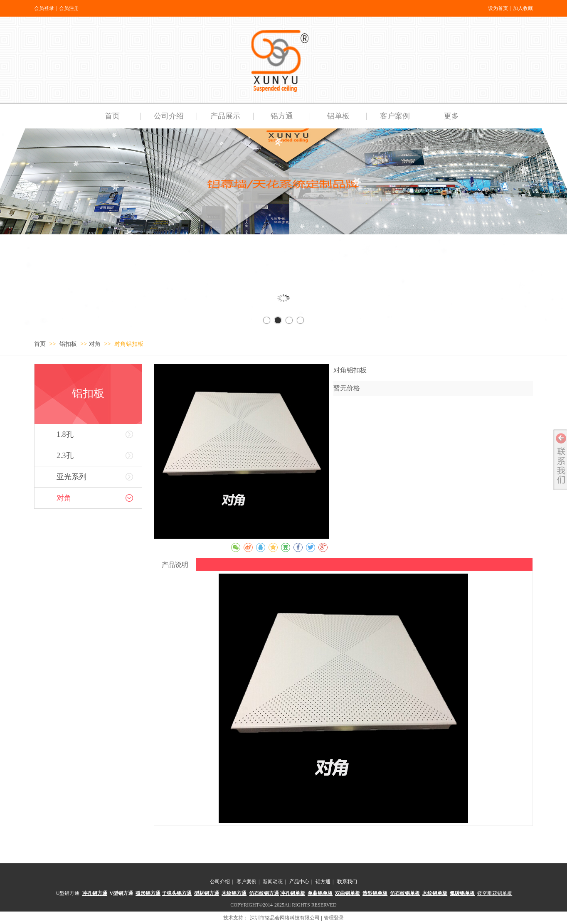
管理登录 (334, 918)
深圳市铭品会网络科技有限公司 (285, 918)
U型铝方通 (68, 893)
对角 (95, 344)
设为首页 (498, 8)
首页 (40, 344)
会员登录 (44, 8)
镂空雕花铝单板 (495, 893)
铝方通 (323, 882)
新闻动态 (273, 882)
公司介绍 (220, 882)
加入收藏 (523, 8)
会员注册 (69, 8)
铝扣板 (69, 344)
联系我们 (347, 882)
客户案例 (247, 882)
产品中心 (299, 882)
